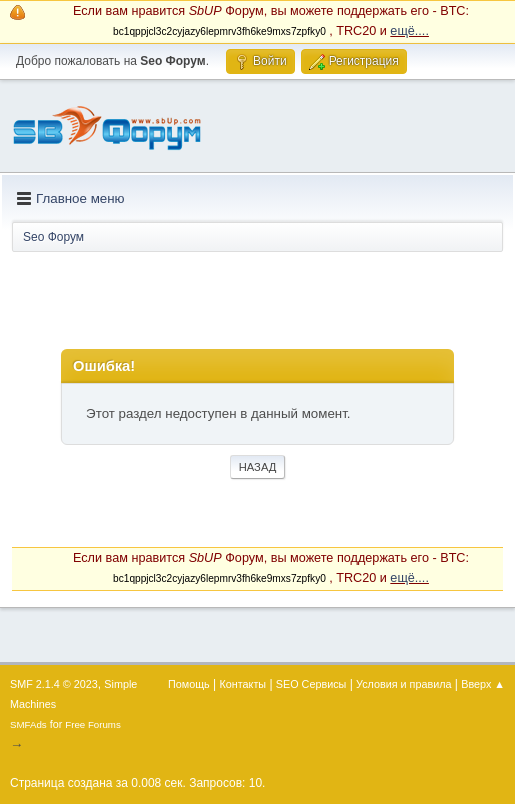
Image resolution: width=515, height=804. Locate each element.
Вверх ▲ (483, 684)
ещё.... (409, 31)
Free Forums (93, 724)
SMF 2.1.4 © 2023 (54, 684)
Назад (258, 467)
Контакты (243, 684)
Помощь (189, 684)
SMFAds (28, 724)
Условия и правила (403, 684)
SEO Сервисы (311, 684)
